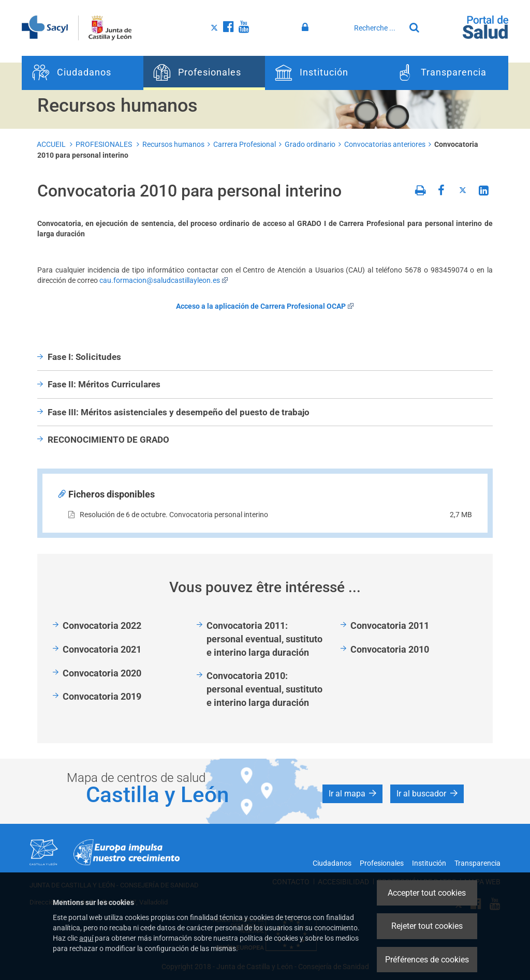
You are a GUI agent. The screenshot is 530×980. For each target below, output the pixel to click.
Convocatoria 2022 (102, 625)
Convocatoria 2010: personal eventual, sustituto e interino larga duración (264, 689)
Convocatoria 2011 (390, 625)
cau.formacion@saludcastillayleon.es (164, 280)
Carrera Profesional (245, 144)
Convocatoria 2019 (102, 696)
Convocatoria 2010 (390, 649)
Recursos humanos (173, 144)
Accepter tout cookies (427, 893)
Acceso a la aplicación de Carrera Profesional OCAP (265, 306)
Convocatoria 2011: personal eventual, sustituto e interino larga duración (264, 639)
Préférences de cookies (427, 960)
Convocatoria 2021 (102, 649)
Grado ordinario (310, 144)
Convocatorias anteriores (385, 144)
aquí (86, 938)
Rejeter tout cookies (427, 926)
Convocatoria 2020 (102, 673)
